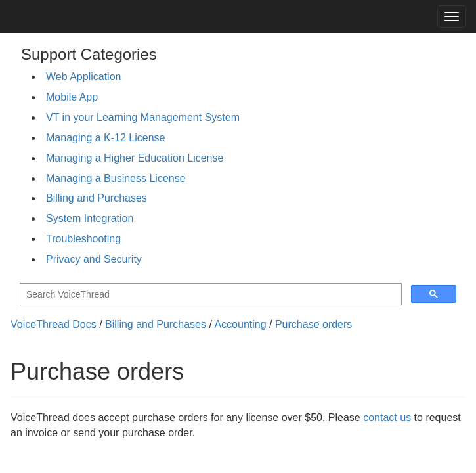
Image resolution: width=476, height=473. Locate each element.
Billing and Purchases (97, 198)
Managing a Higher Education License (135, 158)
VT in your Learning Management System (143, 117)
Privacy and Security (94, 259)
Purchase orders (314, 324)
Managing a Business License (116, 178)
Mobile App (72, 97)
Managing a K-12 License (105, 138)
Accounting (240, 324)
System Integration (90, 218)
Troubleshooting (83, 239)
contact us (387, 417)
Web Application (83, 77)
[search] (209, 295)
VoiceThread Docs (54, 324)
